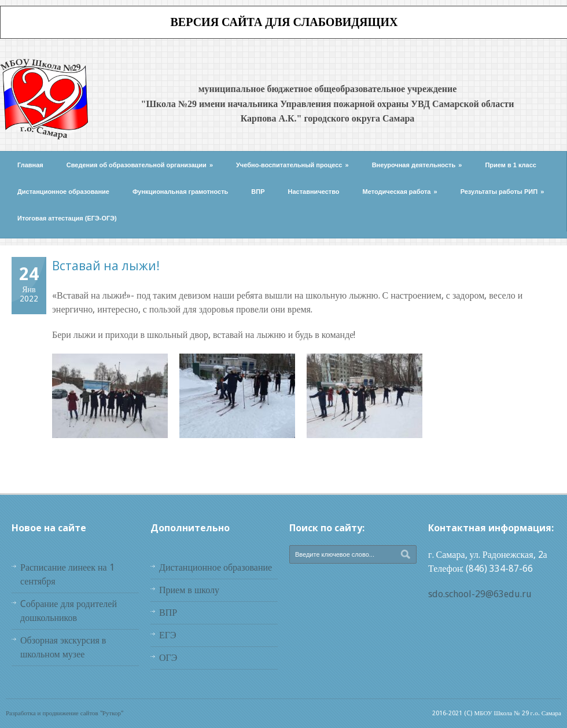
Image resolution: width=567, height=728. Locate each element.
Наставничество (314, 192)
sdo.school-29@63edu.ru (480, 594)
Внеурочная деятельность (417, 165)
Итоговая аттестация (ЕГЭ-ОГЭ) (67, 218)
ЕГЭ (168, 635)
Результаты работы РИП (502, 192)
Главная (30, 165)
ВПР (258, 192)
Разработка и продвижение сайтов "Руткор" (65, 713)
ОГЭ (168, 658)
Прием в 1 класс (511, 165)
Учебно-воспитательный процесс (292, 165)
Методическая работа (400, 192)
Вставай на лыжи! (106, 266)
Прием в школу (189, 590)
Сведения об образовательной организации (140, 165)
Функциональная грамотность (180, 192)
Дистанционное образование (63, 192)
